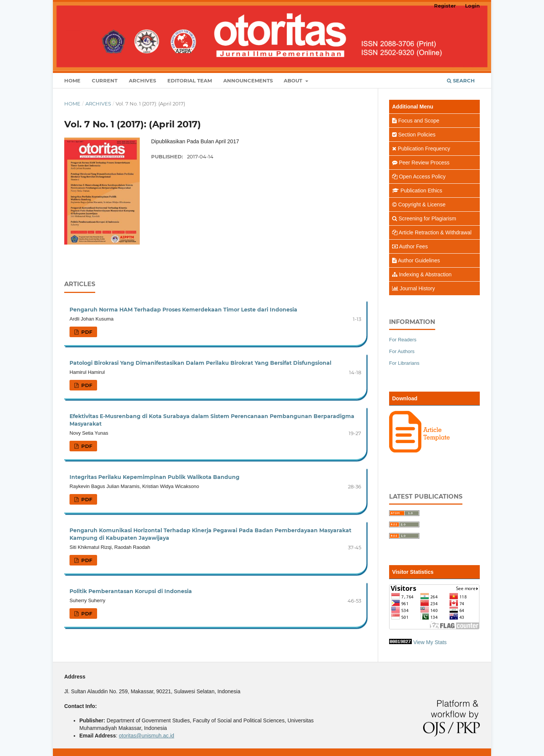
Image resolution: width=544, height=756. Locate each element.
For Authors (402, 351)
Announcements (248, 81)
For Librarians (404, 363)
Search (461, 81)
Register (445, 6)
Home (72, 81)
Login (472, 6)
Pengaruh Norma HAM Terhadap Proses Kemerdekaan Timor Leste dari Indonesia (183, 310)
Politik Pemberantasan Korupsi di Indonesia (131, 591)
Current (105, 81)
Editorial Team (190, 81)
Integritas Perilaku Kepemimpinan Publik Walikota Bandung (155, 477)
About (294, 81)
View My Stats (430, 642)
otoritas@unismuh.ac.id (147, 736)
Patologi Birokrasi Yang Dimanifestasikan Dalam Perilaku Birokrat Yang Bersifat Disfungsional (200, 363)
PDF (86, 332)
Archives (142, 81)
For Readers (403, 340)
